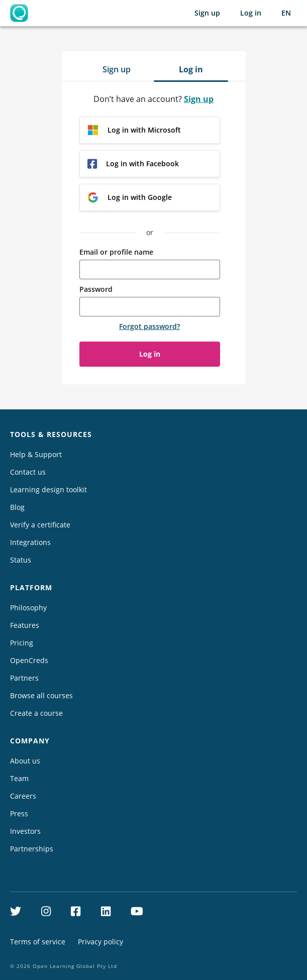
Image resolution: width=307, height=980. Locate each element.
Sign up (207, 13)
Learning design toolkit (48, 489)
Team (19, 778)
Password (96, 289)
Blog (17, 507)
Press (19, 813)
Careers (23, 796)
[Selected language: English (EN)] (286, 13)
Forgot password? (149, 326)
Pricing (22, 643)
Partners (24, 678)
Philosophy (28, 608)
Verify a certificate (40, 525)
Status (21, 560)
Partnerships (32, 849)
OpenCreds (29, 660)
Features (25, 625)
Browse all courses (41, 695)
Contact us (28, 472)
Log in (251, 13)
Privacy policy (100, 942)
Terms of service (38, 942)
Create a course (36, 713)
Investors (25, 831)
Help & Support (36, 454)
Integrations (30, 542)
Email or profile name (116, 252)
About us (25, 761)
